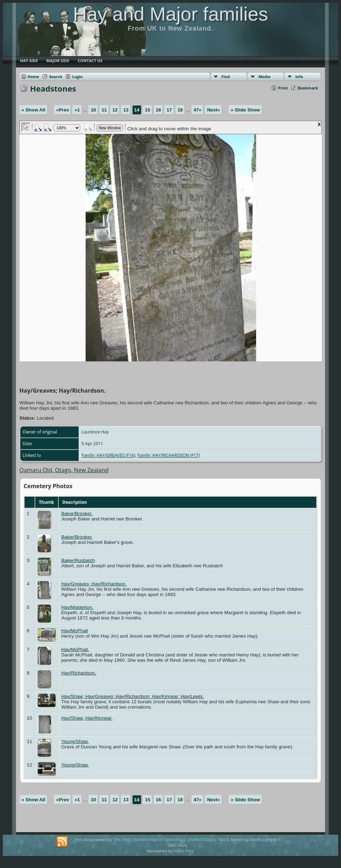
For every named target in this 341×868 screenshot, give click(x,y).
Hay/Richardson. (79, 673)
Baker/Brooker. (77, 514)
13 (126, 110)
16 (159, 110)
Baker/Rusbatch (78, 560)
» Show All (34, 110)
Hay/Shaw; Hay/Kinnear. (87, 718)
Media (264, 77)
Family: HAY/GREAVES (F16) (109, 455)
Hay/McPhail (74, 631)
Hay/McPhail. (75, 649)
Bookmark (308, 88)
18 (180, 110)
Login (77, 77)
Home (34, 77)
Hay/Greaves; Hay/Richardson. (94, 584)
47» (197, 110)
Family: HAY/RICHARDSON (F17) (169, 455)
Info (299, 77)
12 (115, 110)
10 (93, 110)
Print (283, 88)
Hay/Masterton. (77, 607)
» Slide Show (245, 110)
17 (169, 110)
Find (226, 77)
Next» (213, 110)
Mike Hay (184, 851)
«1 (77, 110)
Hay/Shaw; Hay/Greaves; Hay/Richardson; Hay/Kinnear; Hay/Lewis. (132, 696)
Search (56, 77)
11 (104, 110)
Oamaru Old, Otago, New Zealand (64, 470)
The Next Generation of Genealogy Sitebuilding (163, 839)
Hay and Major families (170, 14)
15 (148, 110)
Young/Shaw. (75, 741)
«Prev (63, 110)
